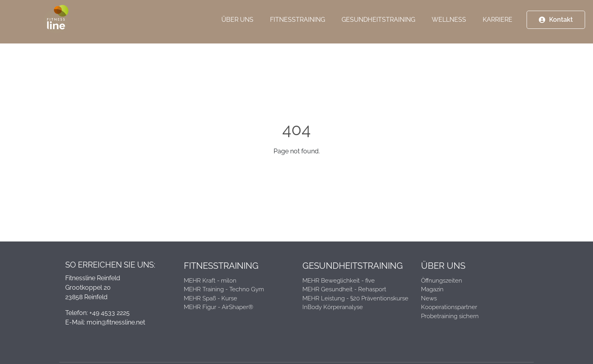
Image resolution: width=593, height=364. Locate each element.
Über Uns (237, 24)
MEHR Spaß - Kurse (211, 298)
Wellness (449, 24)
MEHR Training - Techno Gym (224, 289)
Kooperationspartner (449, 307)
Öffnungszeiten (442, 281)
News (429, 298)
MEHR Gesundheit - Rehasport (344, 289)
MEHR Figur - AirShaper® (218, 307)
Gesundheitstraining (378, 24)
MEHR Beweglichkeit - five (339, 281)
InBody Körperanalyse (333, 307)
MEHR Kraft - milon (210, 281)
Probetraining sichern (450, 316)
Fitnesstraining (297, 24)
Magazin (432, 289)
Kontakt (561, 24)
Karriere (498, 24)
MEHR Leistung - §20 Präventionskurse (355, 298)
